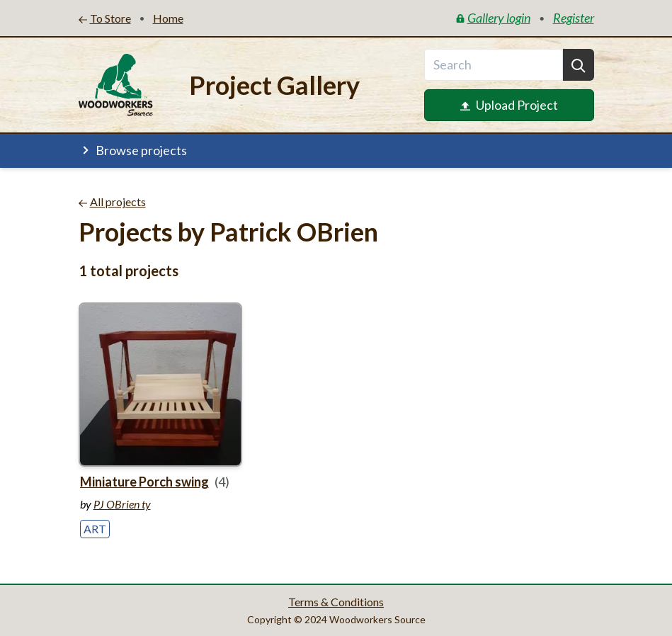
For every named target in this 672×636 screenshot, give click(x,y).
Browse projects (133, 150)
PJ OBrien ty (122, 504)
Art (95, 529)
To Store (105, 18)
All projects (112, 201)
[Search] (579, 65)
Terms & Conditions (336, 602)
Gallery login (493, 18)
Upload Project (509, 105)
